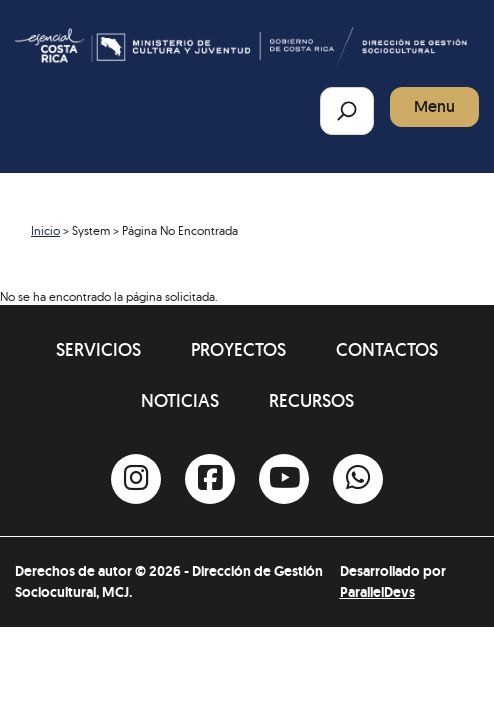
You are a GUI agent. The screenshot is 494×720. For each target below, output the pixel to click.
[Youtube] (284, 479)
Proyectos (238, 349)
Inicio (45, 230)
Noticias (180, 400)
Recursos (311, 400)
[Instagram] (136, 479)
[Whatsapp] (358, 479)
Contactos (387, 349)
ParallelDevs (377, 592)
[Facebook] (210, 479)
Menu (434, 106)
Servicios (98, 349)
